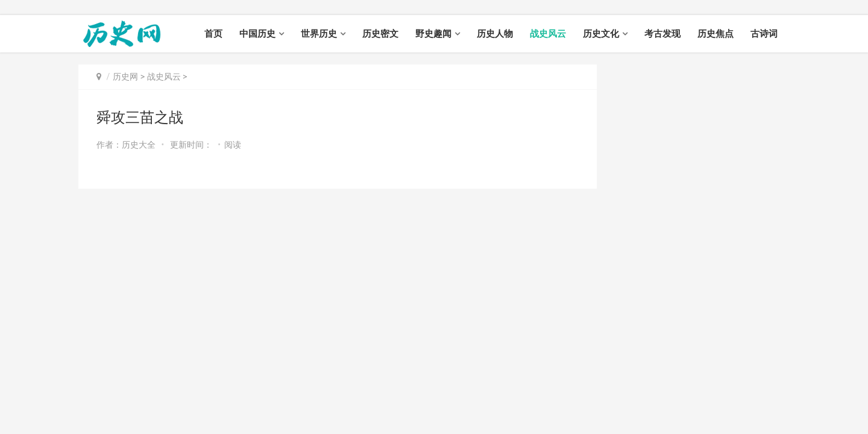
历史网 (125, 77)
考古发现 (662, 34)
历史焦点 (715, 34)
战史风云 (548, 34)
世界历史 (319, 34)
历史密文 (380, 34)
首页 (213, 34)
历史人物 (495, 34)
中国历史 (257, 34)
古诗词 (764, 34)
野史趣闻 (433, 34)
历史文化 (601, 34)
